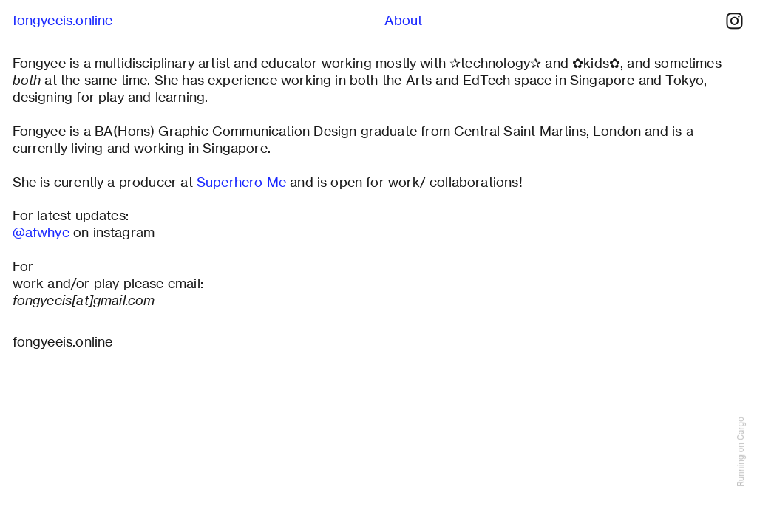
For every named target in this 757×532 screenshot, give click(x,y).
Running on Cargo (741, 452)
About (404, 20)
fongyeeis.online (63, 20)
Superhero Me (241, 182)
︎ (734, 21)
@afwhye (41, 232)
